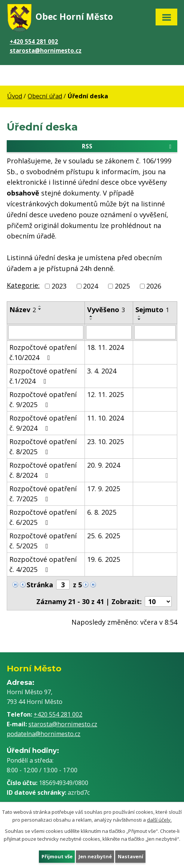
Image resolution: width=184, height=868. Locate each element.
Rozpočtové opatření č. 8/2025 (43, 447)
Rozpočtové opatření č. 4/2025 (43, 564)
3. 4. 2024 (102, 371)
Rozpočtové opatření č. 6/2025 (43, 517)
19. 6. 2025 (104, 559)
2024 (91, 286)
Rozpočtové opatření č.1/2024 (43, 376)
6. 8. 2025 (102, 512)
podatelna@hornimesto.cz (44, 734)
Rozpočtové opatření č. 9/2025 (43, 399)
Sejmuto (152, 310)
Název (23, 310)
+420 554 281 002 (34, 41)
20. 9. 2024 (104, 465)
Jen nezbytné (95, 856)
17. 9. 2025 (104, 489)
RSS (128, 146)
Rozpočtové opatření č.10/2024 (43, 352)
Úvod (15, 96)
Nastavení (130, 856)
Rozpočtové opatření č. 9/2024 (43, 423)
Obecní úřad (45, 96)
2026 (154, 286)
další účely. (159, 820)
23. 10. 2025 (105, 441)
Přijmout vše (57, 856)
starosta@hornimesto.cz (46, 50)
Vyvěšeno (106, 310)
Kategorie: (23, 285)
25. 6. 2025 (104, 536)
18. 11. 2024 (105, 347)
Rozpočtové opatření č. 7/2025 (43, 494)
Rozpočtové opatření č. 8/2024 (43, 470)
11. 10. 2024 (105, 418)
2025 (122, 286)
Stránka (40, 585)
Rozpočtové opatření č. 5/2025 (43, 541)
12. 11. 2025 (105, 394)
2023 (59, 286)
